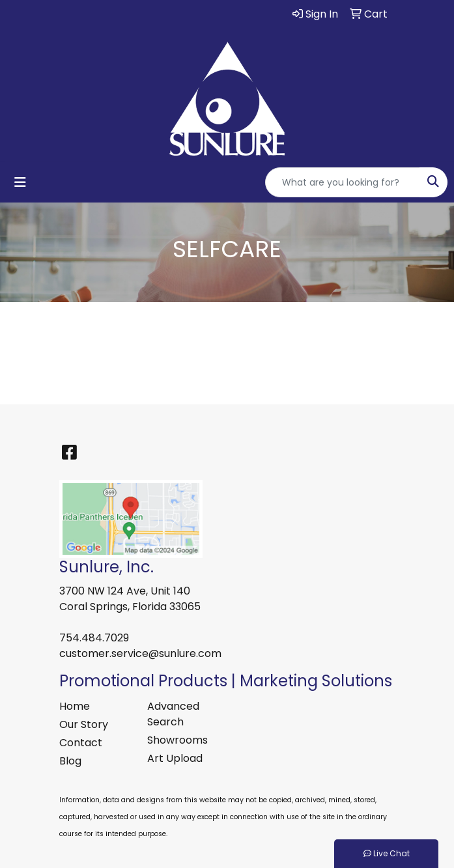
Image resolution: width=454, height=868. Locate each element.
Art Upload (175, 758)
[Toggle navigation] (20, 182)
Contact (81, 743)
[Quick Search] (343, 182)
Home (75, 706)
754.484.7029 (94, 638)
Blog (70, 761)
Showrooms (177, 740)
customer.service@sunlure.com (140, 653)
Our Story (84, 724)
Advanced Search (173, 714)
